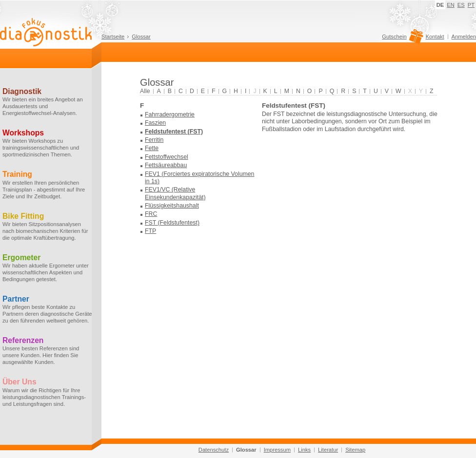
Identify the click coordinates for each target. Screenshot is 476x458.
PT (471, 5)
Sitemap (355, 450)
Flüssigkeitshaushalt (172, 206)
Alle (145, 91)
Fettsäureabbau (166, 165)
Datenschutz (214, 450)
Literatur (328, 450)
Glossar (141, 37)
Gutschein (401, 39)
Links (304, 450)
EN (451, 5)
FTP (150, 231)
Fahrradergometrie (170, 114)
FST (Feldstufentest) (172, 223)
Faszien (155, 123)
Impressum (277, 450)
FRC (151, 214)
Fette (152, 148)
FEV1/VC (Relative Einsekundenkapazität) (175, 193)
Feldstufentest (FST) (174, 132)
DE (440, 5)
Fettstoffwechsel (167, 157)
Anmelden (464, 37)
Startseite (113, 37)
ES (461, 5)
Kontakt (435, 37)
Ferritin (154, 140)
